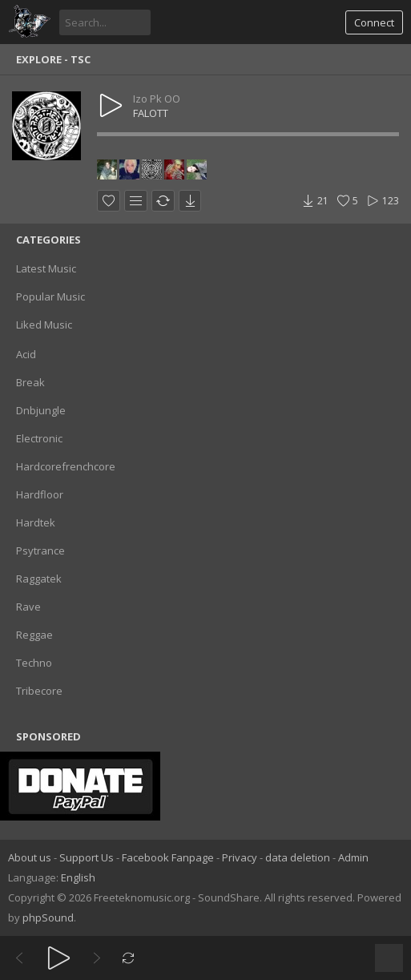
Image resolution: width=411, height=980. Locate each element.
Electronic (39, 438)
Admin (353, 857)
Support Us (87, 857)
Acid (26, 354)
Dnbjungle (41, 410)
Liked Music (44, 325)
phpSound (48, 917)
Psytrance (40, 550)
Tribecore (39, 691)
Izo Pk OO (157, 99)
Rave (28, 607)
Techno (34, 663)
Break (30, 382)
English (78, 877)
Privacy (240, 857)
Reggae (34, 635)
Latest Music (46, 268)
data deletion (298, 857)
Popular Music (50, 296)
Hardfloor (40, 494)
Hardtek (36, 522)
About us (30, 857)
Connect (374, 22)
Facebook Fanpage (168, 857)
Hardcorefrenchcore (66, 466)
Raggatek (39, 579)
